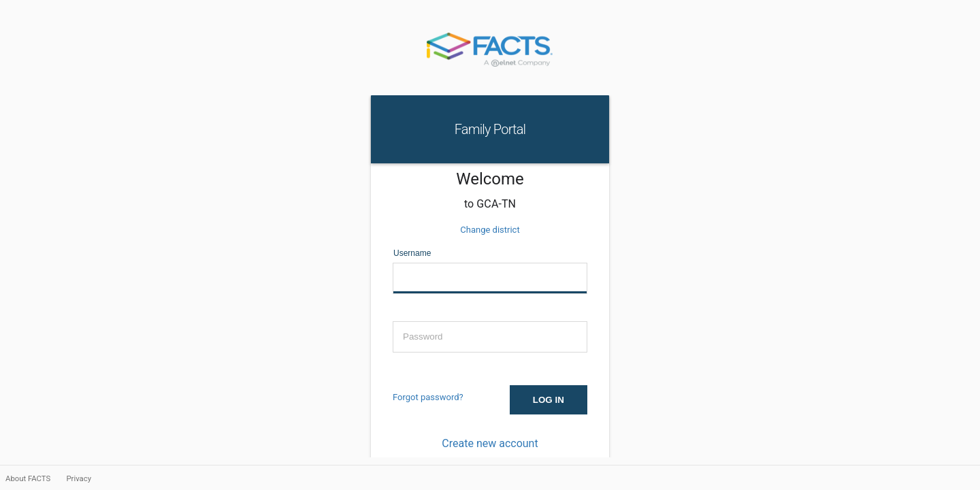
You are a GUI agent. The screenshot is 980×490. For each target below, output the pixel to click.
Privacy (79, 478)
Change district (490, 230)
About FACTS (29, 478)
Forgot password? (428, 397)
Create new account (490, 443)
